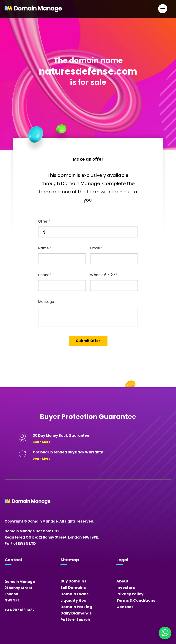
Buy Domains (73, 581)
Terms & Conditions (136, 600)
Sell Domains (73, 588)
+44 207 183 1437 (20, 610)
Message (46, 302)
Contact (125, 607)
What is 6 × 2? (104, 275)
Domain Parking (76, 607)
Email (96, 248)
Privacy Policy (130, 594)
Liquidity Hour (74, 600)
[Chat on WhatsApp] (165, 633)
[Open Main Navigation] (163, 9)
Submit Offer (88, 341)
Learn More (41, 442)
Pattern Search (75, 620)
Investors (126, 588)
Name (45, 248)
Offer (44, 221)
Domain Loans (74, 594)
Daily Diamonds (76, 613)
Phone (45, 275)
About (122, 581)
